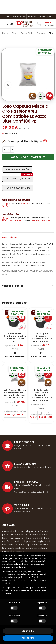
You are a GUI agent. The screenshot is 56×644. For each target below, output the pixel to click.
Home (5, 33)
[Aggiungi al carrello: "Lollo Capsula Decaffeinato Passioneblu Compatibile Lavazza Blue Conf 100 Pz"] (34, 415)
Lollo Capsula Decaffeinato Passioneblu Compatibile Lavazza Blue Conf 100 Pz (41, 395)
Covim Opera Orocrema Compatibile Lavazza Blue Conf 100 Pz (41, 337)
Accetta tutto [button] (28, 638)
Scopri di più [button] (28, 631)
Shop (15, 33)
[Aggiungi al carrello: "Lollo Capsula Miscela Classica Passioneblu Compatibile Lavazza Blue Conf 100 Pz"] (7, 413)
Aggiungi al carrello (28, 157)
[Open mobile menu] (7, 24)
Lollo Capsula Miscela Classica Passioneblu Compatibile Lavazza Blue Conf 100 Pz (15, 394)
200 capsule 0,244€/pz (19, 178)
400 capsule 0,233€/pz (18, 188)
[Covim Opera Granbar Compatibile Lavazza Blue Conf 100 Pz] (15, 320)
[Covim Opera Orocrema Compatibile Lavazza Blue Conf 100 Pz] (41, 320)
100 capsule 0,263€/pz (17, 169)
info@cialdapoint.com (40, 16)
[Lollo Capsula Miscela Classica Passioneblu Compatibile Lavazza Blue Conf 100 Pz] (15, 377)
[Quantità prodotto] (8, 150)
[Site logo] (25, 24)
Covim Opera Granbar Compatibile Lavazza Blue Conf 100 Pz (15, 337)
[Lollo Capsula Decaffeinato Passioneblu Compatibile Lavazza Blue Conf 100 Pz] (41, 377)
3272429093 (16, 220)
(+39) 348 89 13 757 (15, 16)
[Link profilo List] (28, 509)
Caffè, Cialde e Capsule (33, 33)
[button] (52, 557)
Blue (51, 33)
